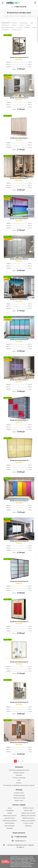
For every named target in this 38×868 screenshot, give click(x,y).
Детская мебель (10, 818)
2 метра (28, 25)
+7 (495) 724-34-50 (20, 7)
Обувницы (28, 826)
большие (27, 27)
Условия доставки (19, 795)
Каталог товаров (19, 805)
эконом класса (24, 23)
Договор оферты (19, 773)
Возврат (19, 783)
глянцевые (19, 27)
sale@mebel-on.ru (20, 841)
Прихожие (10, 828)
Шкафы (10, 813)
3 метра (21, 25)
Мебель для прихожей (28, 816)
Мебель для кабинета (10, 821)
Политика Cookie (27, 866)
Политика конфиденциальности (19, 770)
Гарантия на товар (19, 798)
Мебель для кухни (28, 818)
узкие (32, 23)
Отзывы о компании (19, 778)
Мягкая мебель (10, 823)
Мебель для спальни (10, 816)
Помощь (19, 790)
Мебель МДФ (28, 810)
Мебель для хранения (28, 821)
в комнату (14, 25)
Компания (19, 767)
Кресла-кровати (10, 826)
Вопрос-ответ (19, 800)
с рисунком (14, 23)
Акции (10, 808)
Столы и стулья (28, 823)
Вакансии (19, 775)
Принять (6, 861)
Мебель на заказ (28, 808)
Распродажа (10, 810)
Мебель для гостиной (28, 813)
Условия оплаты (19, 793)
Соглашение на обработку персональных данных (19, 785)
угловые (34, 27)
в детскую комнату (16, 30)
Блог (19, 780)
